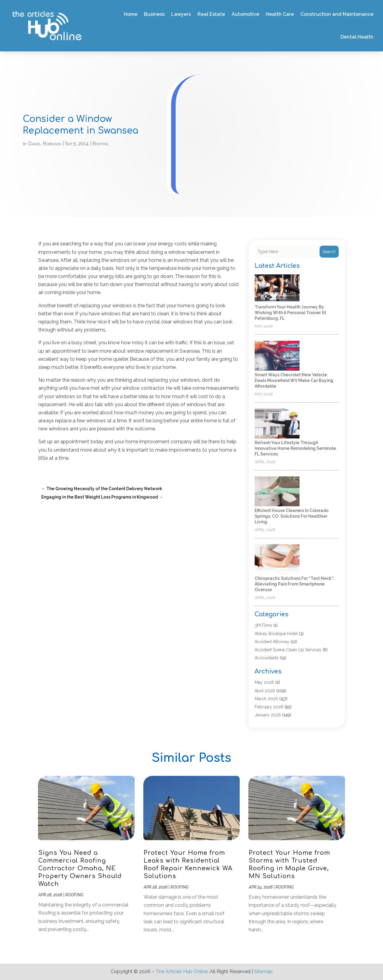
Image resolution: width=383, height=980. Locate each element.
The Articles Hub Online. (182, 971)
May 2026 (264, 682)
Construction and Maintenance (337, 14)
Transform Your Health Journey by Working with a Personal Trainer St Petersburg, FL (290, 313)
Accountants (267, 658)
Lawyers (181, 14)
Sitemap (263, 971)
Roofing (100, 144)
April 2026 (265, 691)
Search (329, 252)
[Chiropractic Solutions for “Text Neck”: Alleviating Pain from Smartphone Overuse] (277, 560)
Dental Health (357, 37)
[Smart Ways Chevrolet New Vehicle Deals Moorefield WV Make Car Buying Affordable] (277, 356)
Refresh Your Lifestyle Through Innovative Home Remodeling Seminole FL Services (295, 448)
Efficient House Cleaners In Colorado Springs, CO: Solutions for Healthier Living (292, 516)
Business (154, 14)
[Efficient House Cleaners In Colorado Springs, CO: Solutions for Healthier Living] (277, 492)
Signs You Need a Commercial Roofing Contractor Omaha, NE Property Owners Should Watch (80, 868)
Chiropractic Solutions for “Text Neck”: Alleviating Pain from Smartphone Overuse (295, 584)
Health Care (280, 14)
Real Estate (211, 14)
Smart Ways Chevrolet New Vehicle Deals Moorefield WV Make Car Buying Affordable (294, 380)
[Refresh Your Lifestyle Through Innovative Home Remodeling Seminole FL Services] (277, 424)
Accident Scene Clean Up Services (288, 650)
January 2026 (268, 715)
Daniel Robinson (45, 144)
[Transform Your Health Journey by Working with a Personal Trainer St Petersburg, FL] (277, 288)
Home (131, 14)
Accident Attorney (272, 642)
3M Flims (263, 625)
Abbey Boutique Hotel (276, 634)
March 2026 (266, 699)
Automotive (245, 14)
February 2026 (269, 707)
